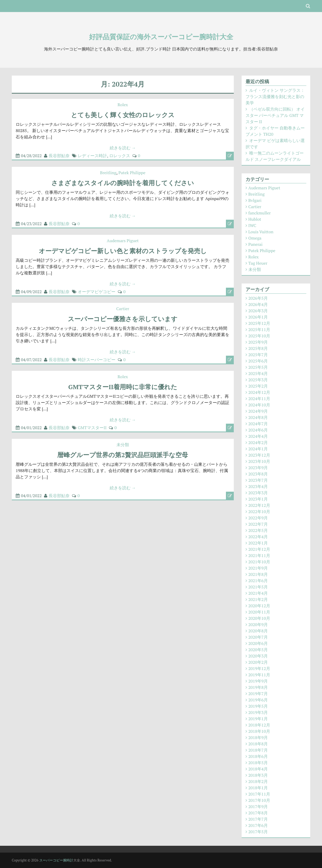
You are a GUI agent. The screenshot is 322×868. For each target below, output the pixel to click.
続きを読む (123, 148)
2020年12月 (259, 606)
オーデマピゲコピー (97, 292)
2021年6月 (258, 581)
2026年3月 (258, 311)
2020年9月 (258, 625)
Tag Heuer (258, 263)
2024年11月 (259, 399)
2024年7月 (258, 424)
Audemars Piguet (123, 241)
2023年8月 (258, 474)
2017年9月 (258, 807)
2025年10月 (259, 336)
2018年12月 (259, 725)
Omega (255, 238)
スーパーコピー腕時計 (56, 860)
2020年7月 (258, 637)
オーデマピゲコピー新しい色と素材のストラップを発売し (123, 251)
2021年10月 (259, 562)
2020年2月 (258, 662)
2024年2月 (258, 442)
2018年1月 (258, 788)
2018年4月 (258, 769)
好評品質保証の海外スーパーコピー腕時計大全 (161, 37)
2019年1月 (258, 719)
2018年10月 (259, 731)
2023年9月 (258, 468)
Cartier (123, 309)
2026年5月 (258, 298)
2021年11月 (259, 555)
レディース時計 (92, 156)
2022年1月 (258, 543)
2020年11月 (259, 612)
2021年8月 (258, 574)
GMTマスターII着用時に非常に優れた (123, 387)
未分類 (123, 445)
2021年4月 (258, 593)
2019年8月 (258, 687)
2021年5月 (258, 587)
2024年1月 (258, 449)
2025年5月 (258, 367)
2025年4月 (258, 373)
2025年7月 (258, 355)
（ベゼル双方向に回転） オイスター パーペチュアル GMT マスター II (275, 115)
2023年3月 (258, 493)
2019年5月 (258, 706)
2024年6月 (258, 430)
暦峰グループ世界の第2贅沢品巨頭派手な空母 (123, 455)
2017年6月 (258, 825)
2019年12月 (259, 668)
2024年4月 (258, 436)
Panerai (256, 244)
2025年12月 (259, 323)
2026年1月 (258, 317)
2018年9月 (258, 737)
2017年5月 (258, 832)
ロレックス (120, 156)
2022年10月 (259, 512)
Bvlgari (255, 200)
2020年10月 (259, 618)
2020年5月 (258, 650)
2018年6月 (258, 756)
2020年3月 (258, 656)
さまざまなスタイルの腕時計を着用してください (123, 183)
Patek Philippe (132, 173)
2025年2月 (258, 386)
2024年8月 (258, 417)
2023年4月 (258, 486)
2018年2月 (258, 781)
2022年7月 (258, 524)
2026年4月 (258, 304)
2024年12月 (259, 392)
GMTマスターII (92, 428)
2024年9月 (258, 411)
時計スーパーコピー (97, 360)
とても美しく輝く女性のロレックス (123, 115)
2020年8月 (258, 631)
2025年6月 (258, 361)
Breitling (108, 173)
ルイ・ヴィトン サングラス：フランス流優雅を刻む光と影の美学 (275, 97)
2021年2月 (258, 599)
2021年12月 (259, 549)
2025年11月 (259, 330)
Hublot (255, 219)
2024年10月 (259, 405)
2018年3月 (258, 775)
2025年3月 (258, 380)
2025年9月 (258, 342)
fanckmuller (260, 213)
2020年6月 (258, 643)
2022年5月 (258, 530)
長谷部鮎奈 (59, 156)
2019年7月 (258, 694)
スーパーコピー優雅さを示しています (123, 319)
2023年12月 (259, 455)
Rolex (123, 105)
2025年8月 (258, 348)
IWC (252, 225)
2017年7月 (258, 819)
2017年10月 (259, 800)
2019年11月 (259, 675)
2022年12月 (259, 505)
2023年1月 (258, 499)
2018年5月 (258, 763)
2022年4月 (258, 537)
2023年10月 (259, 461)
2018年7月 (258, 750)
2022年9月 (258, 518)
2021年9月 (258, 568)
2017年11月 (259, 794)
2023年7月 (258, 480)
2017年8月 (258, 813)
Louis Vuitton (261, 232)
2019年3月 (258, 712)
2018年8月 (258, 744)
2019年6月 (258, 700)
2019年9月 (258, 681)
